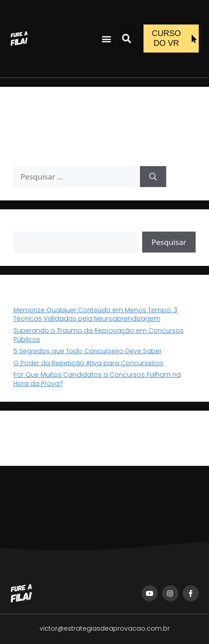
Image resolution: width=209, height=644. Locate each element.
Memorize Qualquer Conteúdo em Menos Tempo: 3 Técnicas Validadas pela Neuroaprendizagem (95, 314)
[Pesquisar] (153, 177)
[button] (107, 39)
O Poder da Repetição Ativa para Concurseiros (88, 363)
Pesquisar (29, 227)
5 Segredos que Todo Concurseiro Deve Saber (88, 351)
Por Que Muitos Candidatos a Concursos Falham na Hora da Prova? (97, 379)
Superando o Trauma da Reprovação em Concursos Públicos (98, 335)
